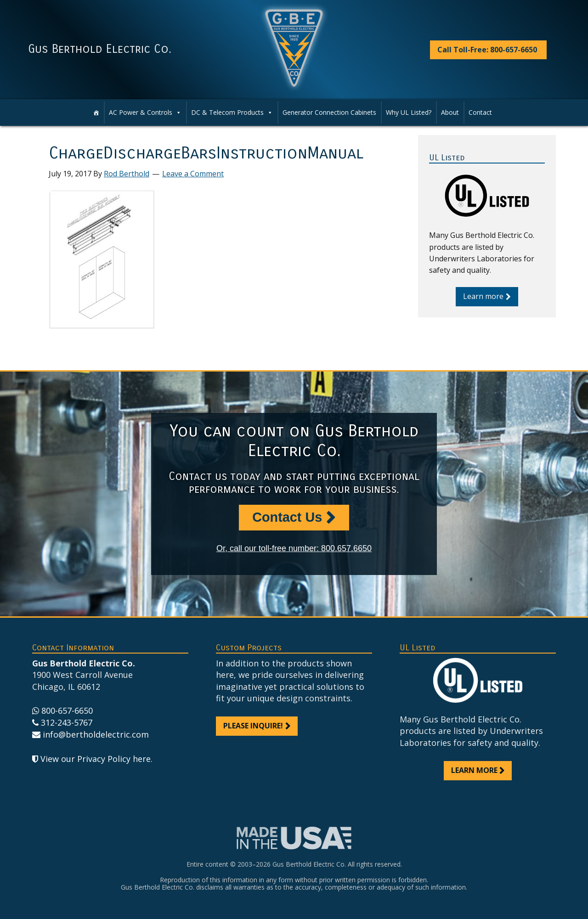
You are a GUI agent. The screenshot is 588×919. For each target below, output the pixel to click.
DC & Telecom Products (227, 112)
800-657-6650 (67, 710)
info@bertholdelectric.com (96, 734)
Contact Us (287, 517)
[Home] (96, 113)
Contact (480, 112)
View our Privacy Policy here (96, 759)
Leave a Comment (193, 174)
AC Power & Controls (141, 112)
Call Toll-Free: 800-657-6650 (487, 50)
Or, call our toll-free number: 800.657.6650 (294, 548)
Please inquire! (253, 726)
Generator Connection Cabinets (329, 112)
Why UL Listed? (409, 112)
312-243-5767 (67, 722)
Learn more (483, 296)
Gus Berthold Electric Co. (100, 49)
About (450, 112)
